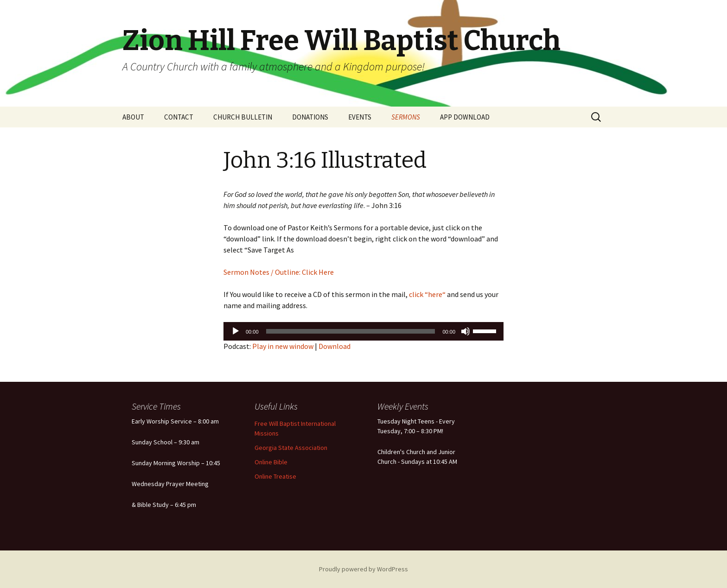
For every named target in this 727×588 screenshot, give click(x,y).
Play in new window (283, 346)
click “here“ (427, 294)
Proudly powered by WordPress (363, 569)
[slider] (351, 331)
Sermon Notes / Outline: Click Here (279, 272)
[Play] (236, 331)
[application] (363, 331)
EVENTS (360, 117)
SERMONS (406, 117)
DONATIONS (310, 117)
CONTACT (179, 117)
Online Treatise (275, 476)
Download (335, 346)
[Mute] (466, 331)
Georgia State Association (291, 448)
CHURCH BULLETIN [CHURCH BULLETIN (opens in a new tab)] (243, 117)
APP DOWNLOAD (465, 117)
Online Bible (271, 462)
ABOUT (133, 117)
